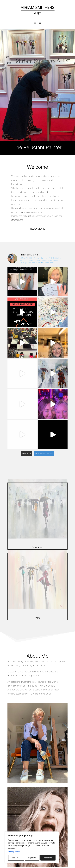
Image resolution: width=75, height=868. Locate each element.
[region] (32, 847)
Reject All (32, 858)
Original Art (37, 547)
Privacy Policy (14, 852)
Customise (16, 858)
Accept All (48, 858)
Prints (37, 618)
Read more (37, 229)
